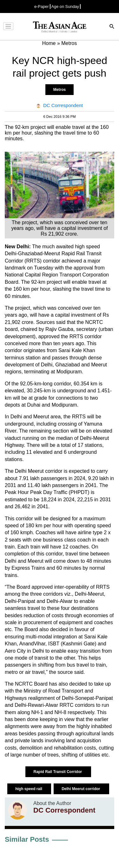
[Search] (112, 27)
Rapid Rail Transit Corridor (58, 772)
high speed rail (29, 789)
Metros (60, 90)
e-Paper (42, 6)
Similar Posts (27, 839)
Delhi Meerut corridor (81, 789)
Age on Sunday (65, 6)
